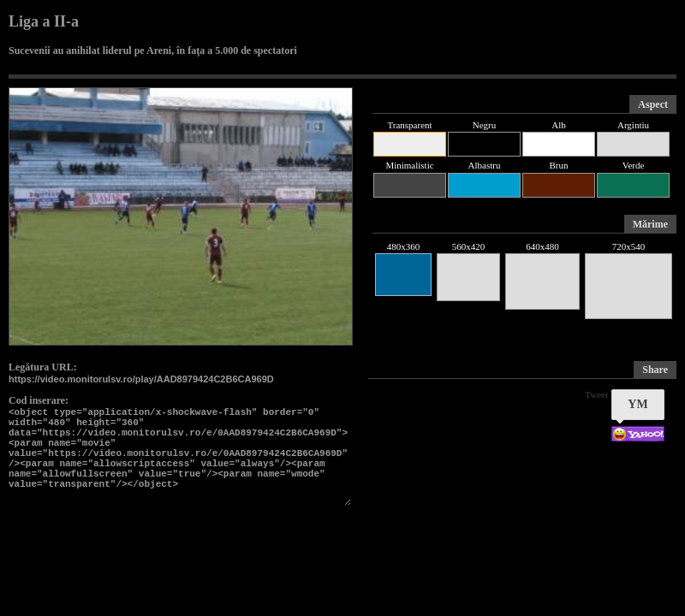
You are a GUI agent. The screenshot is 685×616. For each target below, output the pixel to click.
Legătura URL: (43, 367)
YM (637, 404)
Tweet (596, 394)
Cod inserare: (39, 400)
